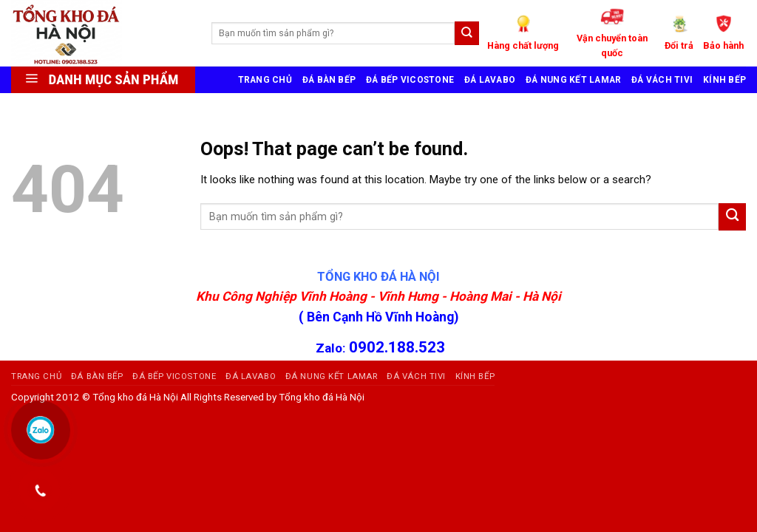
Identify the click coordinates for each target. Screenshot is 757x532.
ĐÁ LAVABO (490, 80)
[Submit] (732, 217)
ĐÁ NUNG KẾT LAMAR (573, 80)
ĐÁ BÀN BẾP (329, 80)
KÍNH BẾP (724, 80)
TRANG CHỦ (265, 80)
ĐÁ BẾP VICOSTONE (410, 80)
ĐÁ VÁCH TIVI (662, 80)
